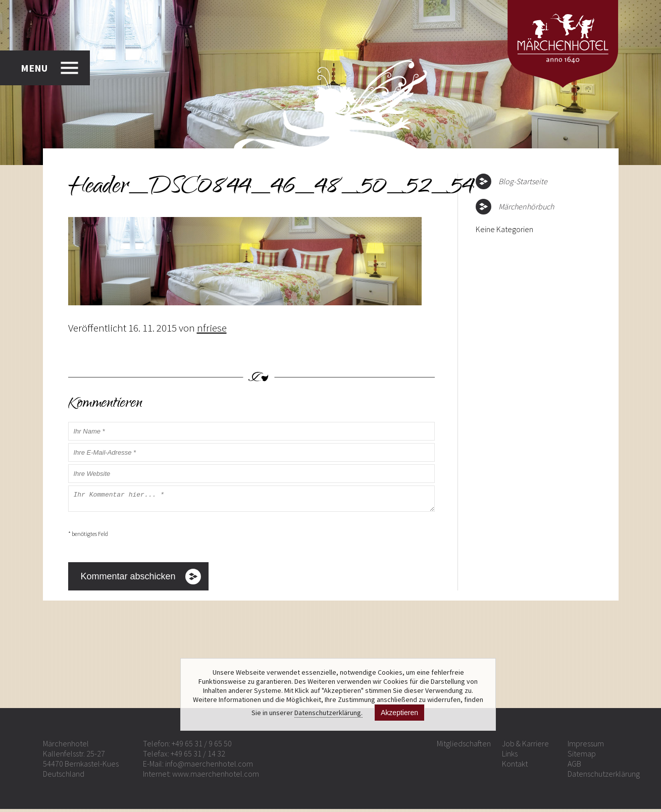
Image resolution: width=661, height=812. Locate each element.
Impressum (586, 746)
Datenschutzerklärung (604, 777)
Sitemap (582, 756)
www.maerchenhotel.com (216, 777)
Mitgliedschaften (464, 746)
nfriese (212, 328)
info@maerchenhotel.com (209, 767)
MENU (34, 68)
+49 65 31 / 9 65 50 (202, 746)
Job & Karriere (525, 746)
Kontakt (515, 767)
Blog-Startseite (523, 181)
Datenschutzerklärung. (328, 713)
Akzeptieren (399, 713)
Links (510, 756)
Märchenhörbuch (526, 206)
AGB (574, 767)
